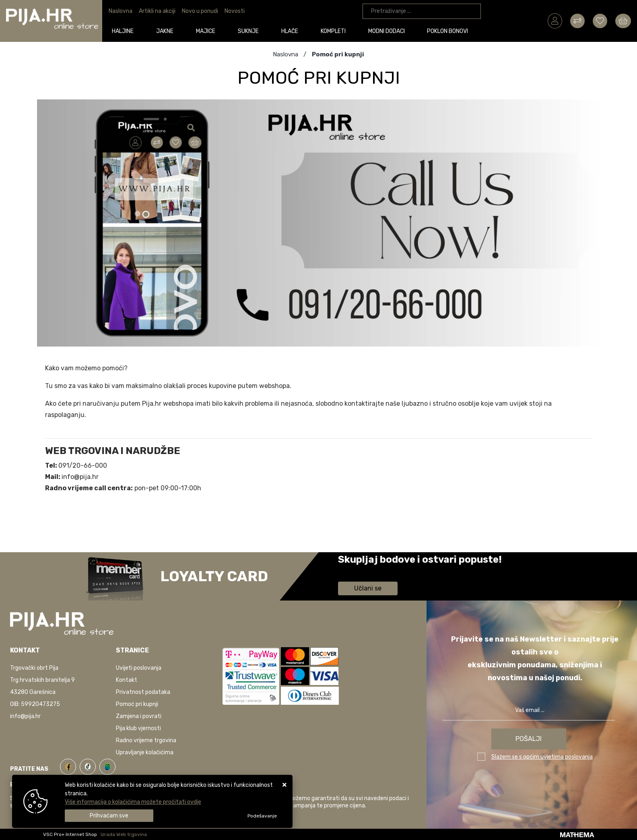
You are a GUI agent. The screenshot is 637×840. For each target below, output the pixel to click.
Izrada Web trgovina (124, 834)
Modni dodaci (388, 31)
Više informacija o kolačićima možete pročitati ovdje (133, 802)
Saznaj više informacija (368, 571)
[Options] (262, 816)
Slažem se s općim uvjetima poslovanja (542, 757)
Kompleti (334, 31)
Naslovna (121, 11)
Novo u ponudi (200, 11)
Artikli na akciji (157, 11)
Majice (207, 31)
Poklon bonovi (449, 31)
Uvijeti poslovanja (139, 668)
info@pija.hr (25, 716)
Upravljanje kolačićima (145, 752)
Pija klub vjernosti (138, 728)
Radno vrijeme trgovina (146, 740)
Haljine (124, 31)
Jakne (166, 31)
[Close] (109, 816)
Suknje (249, 31)
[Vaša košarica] (623, 21)
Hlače (291, 31)
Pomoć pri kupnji (137, 704)
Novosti (235, 11)
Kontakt (127, 680)
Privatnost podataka (143, 692)
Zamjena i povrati (139, 716)
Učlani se (368, 588)
